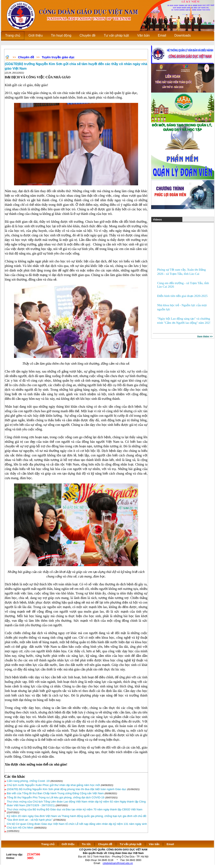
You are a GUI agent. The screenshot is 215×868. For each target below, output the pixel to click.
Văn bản (155, 844)
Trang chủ (48, 844)
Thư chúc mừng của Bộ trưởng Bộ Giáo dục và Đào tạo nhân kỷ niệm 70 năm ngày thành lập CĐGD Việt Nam (75, 809)
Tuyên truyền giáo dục (58, 57)
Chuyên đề (26, 57)
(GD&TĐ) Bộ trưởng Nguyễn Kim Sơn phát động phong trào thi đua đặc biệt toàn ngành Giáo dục (67, 789)
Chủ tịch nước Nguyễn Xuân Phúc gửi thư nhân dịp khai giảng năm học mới (53, 785)
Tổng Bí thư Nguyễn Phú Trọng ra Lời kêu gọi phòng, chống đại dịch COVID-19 (56, 797)
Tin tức (86, 844)
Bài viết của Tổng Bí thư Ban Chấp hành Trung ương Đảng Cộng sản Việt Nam (55, 793)
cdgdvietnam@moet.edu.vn (118, 863)
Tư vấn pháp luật (131, 844)
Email (170, 844)
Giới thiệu (68, 844)
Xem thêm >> (205, 337)
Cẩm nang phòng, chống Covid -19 (29, 781)
